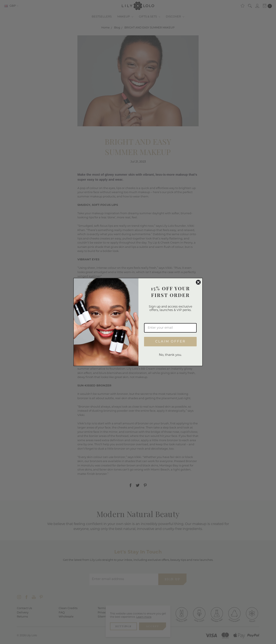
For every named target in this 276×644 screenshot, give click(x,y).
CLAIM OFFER (170, 342)
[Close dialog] (198, 282)
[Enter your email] (170, 328)
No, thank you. (170, 355)
